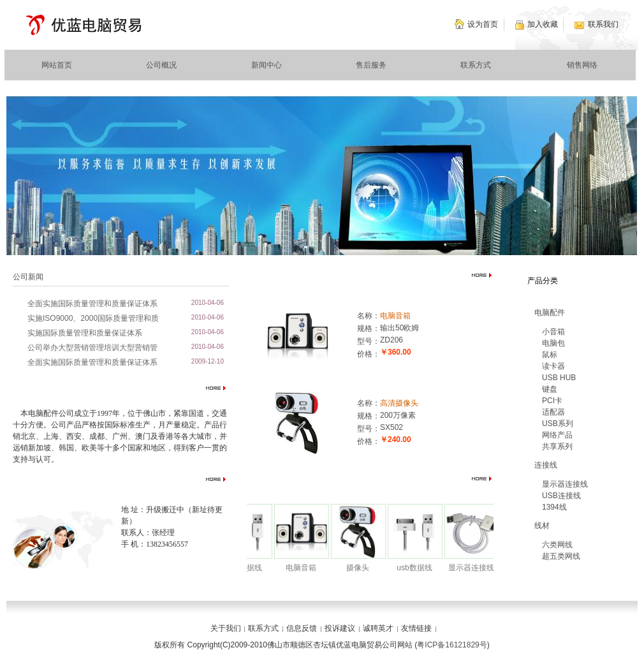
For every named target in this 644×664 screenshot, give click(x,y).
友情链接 (416, 628)
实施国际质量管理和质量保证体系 (85, 333)
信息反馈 (302, 628)
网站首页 (57, 65)
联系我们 (603, 24)
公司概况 (161, 65)
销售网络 (582, 65)
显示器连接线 (475, 568)
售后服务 (371, 65)
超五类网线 (561, 556)
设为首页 (483, 24)
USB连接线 (561, 496)
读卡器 (553, 366)
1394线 (554, 507)
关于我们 (226, 628)
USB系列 (558, 424)
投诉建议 (340, 628)
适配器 (553, 412)
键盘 (550, 389)
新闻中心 (267, 65)
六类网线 (557, 545)
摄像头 (362, 568)
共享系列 (557, 446)
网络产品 (557, 435)
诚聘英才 (378, 628)
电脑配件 (550, 313)
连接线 (546, 465)
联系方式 (476, 65)
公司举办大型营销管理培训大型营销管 (92, 348)
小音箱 (553, 332)
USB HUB (559, 378)
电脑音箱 (395, 316)
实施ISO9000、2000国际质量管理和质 (93, 318)
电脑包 (553, 343)
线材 (542, 526)
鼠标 (550, 355)
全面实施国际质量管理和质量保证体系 (92, 304)
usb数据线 (248, 568)
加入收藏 (543, 24)
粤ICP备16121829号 (452, 645)
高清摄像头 (399, 403)
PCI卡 (552, 401)
